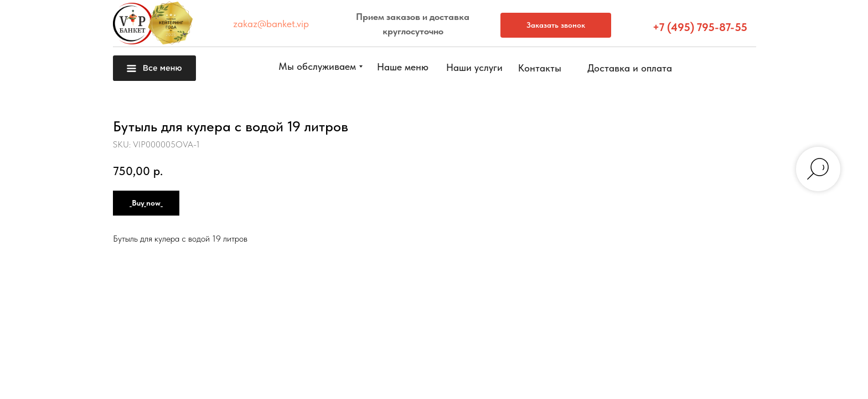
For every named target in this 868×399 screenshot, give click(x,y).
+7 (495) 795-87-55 (700, 27)
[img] (843, 372)
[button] (843, 227)
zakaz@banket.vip (271, 24)
